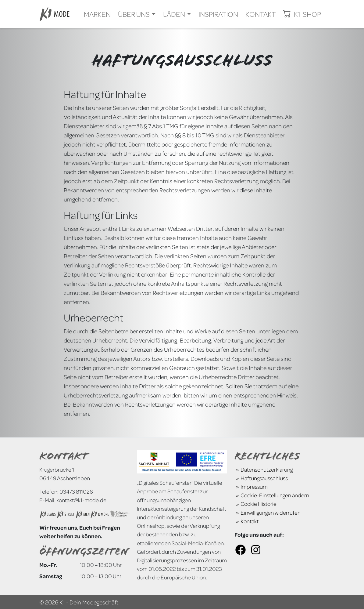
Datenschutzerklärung (267, 469)
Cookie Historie (259, 504)
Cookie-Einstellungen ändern (275, 495)
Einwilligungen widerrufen (271, 512)
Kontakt (250, 521)
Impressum (254, 486)
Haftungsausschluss (264, 478)
